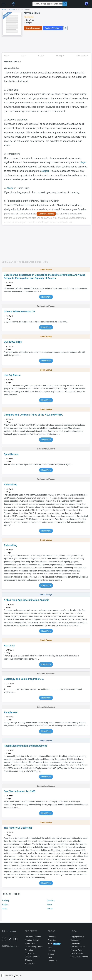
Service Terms (77, 953)
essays (12, 9)
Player (50, 905)
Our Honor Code (78, 947)
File (6, 56)
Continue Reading (46, 214)
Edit (23, 56)
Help (50, 957)
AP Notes (29, 950)
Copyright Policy (78, 937)
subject (45, 171)
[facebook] (5, 941)
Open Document (33, 28)
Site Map (52, 951)
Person (50, 909)
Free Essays (30, 943)
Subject (5, 905)
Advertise (52, 940)
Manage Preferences (80, 957)
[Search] (65, 4)
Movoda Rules (24, 9)
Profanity (5, 901)
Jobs (50, 943)
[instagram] (16, 941)
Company (52, 937)
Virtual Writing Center (34, 947)
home (4, 9)
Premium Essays (32, 940)
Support (51, 954)
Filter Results (82, 56)
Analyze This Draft (53, 28)
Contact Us (52, 961)
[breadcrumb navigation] (46, 10)
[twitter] (10, 941)
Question (51, 901)
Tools (41, 56)
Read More (46, 297)
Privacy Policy (77, 950)
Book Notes (30, 953)
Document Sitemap (33, 937)
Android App (30, 963)
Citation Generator (32, 957)
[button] (3, 3)
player (83, 162)
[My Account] (87, 4)
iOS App (28, 960)
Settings (60, 56)
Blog (50, 947)
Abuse (10, 188)
